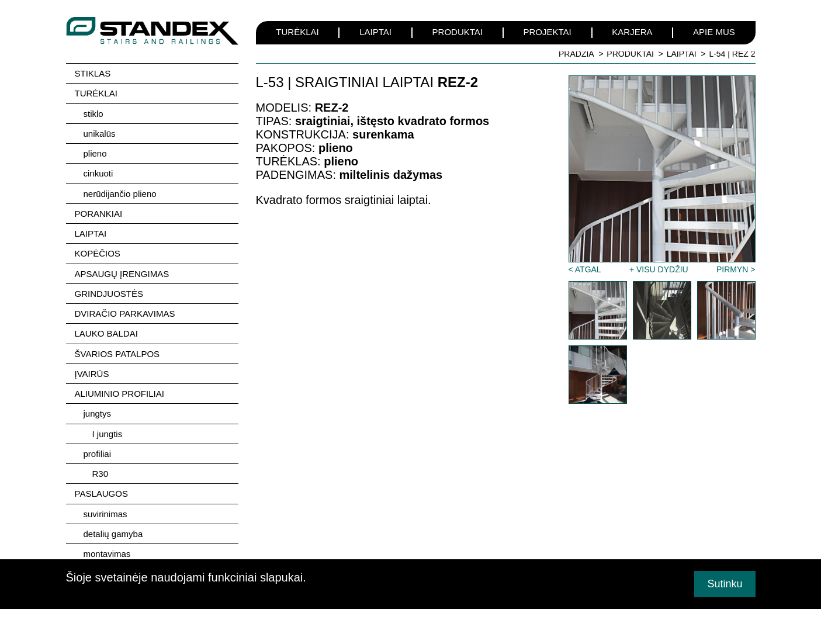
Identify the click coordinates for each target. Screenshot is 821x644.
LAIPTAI (375, 32)
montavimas (107, 550)
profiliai (98, 451)
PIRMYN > (736, 269)
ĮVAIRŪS (92, 371)
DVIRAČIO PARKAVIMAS (125, 312)
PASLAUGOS (101, 491)
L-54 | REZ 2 (732, 54)
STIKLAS (93, 73)
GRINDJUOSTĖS (109, 292)
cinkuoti (98, 173)
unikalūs (100, 133)
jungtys (98, 411)
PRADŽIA (576, 54)
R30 (101, 471)
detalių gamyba (113, 530)
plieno (95, 153)
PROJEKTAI (548, 32)
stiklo (93, 113)
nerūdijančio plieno (120, 193)
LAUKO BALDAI (106, 332)
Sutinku (725, 584)
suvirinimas (105, 510)
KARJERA (632, 32)
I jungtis (108, 431)
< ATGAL (585, 269)
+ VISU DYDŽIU (659, 269)
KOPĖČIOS (98, 252)
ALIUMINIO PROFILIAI (119, 391)
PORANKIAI (99, 212)
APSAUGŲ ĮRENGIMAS (122, 272)
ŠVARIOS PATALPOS (117, 352)
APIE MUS (714, 32)
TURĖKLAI (297, 32)
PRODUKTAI (458, 32)
